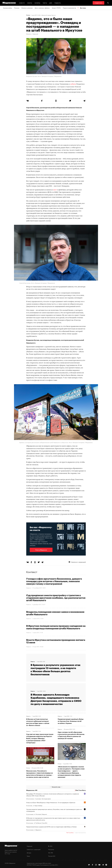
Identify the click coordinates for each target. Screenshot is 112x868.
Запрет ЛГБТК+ (56, 8)
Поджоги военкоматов (69, 8)
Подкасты (58, 3)
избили (73, 84)
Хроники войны (8, 8)
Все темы (83, 8)
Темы (28, 856)
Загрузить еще (56, 787)
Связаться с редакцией (77, 562)
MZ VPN (51, 853)
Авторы (29, 853)
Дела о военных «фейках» (42, 8)
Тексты (45, 3)
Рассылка (51, 849)
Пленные (17, 8)
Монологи (29, 34)
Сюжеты (30, 3)
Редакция (29, 846)
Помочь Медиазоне (41, 550)
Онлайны (37, 3)
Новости (22, 3)
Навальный (35, 34)
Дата (51, 3)
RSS (50, 846)
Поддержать (98, 3)
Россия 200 (52, 856)
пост (55, 190)
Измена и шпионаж (27, 8)
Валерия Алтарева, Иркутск (49, 15)
